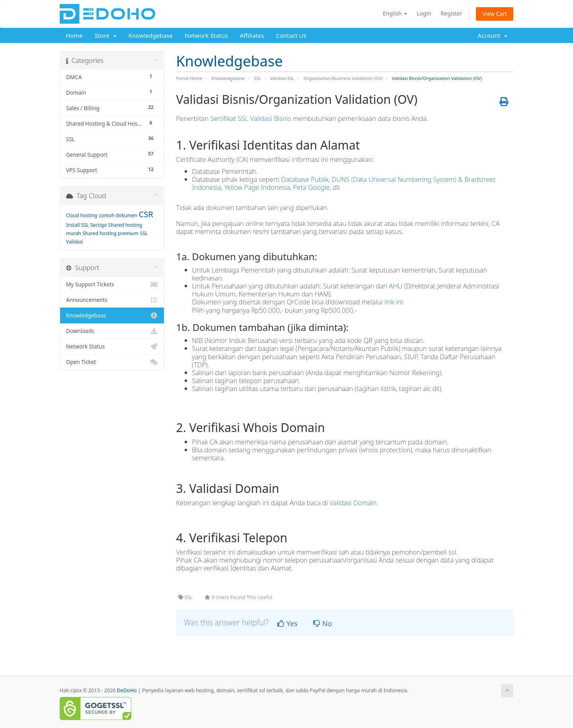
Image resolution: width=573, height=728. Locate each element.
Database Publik (305, 179)
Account (492, 35)
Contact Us (291, 35)
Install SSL (77, 225)
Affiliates (252, 35)
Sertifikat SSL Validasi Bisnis (251, 118)
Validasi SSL (282, 78)
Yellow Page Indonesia (257, 187)
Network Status (206, 35)
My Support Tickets (112, 284)
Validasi (75, 242)
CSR (146, 214)
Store (106, 35)
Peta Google (312, 187)
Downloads (112, 331)
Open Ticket (112, 362)
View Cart (495, 14)
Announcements (112, 300)
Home (74, 35)
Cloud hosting (82, 215)
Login (424, 13)
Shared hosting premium (110, 233)
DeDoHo (127, 690)
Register (451, 13)
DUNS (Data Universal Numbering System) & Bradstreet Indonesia (344, 183)
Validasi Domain (353, 503)
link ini (394, 302)
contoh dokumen (118, 215)
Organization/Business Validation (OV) (343, 78)
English (395, 13)
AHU (396, 286)
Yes (287, 623)
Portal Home (189, 78)
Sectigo (98, 225)
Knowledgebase (151, 35)
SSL (257, 78)
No (323, 623)
